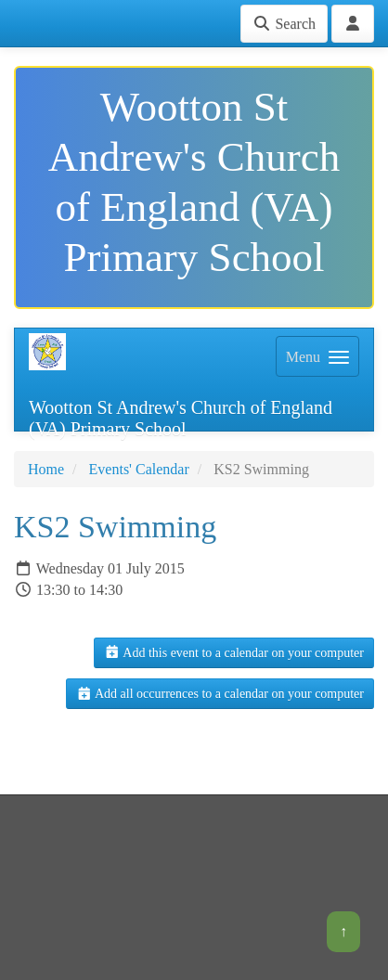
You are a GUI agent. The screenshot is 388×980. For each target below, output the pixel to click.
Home (46, 469)
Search (284, 24)
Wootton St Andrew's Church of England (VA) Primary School (181, 414)
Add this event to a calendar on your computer (234, 653)
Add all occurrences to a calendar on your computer (220, 694)
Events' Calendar (139, 469)
